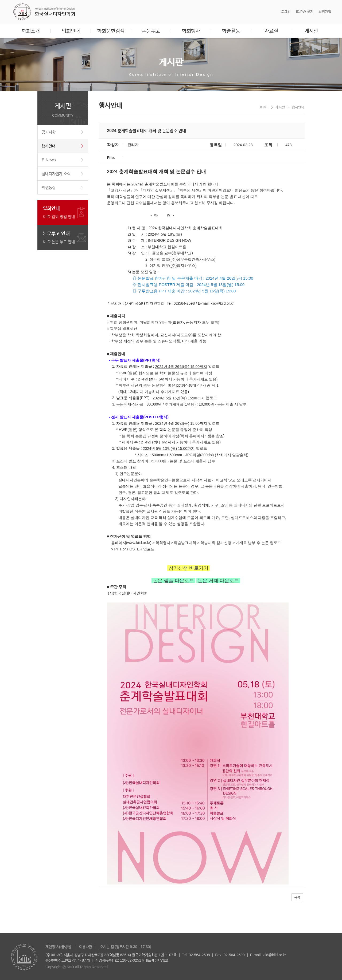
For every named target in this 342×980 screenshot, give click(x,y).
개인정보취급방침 (58, 947)
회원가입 (325, 12)
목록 (297, 897)
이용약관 (85, 947)
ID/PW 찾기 (305, 12)
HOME (264, 107)
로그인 (286, 12)
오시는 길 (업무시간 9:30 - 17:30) (126, 947)
